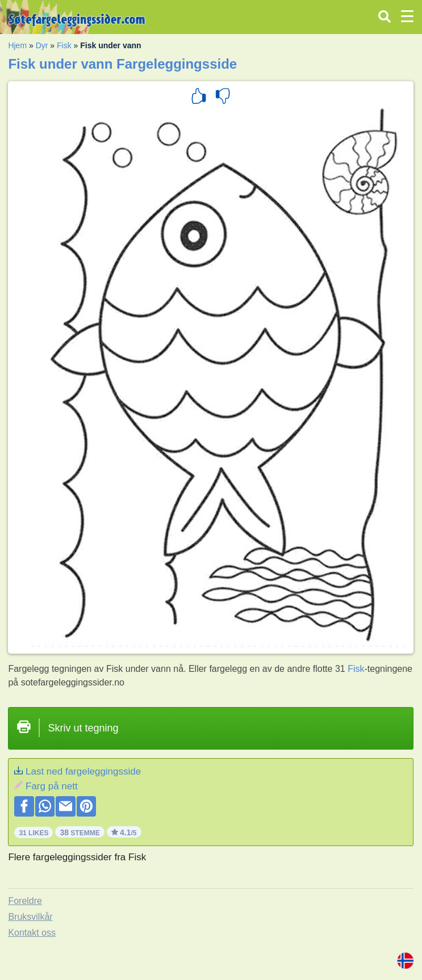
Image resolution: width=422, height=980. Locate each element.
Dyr (42, 45)
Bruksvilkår (30, 917)
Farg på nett (52, 786)
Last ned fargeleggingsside (83, 771)
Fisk (64, 45)
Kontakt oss (32, 933)
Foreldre (25, 901)
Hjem (17, 45)
